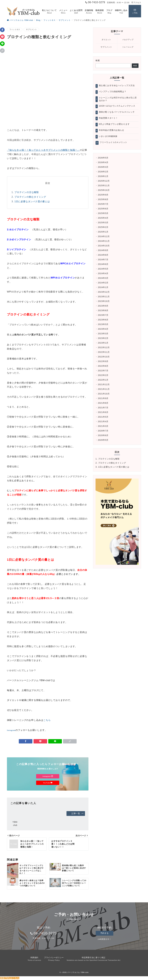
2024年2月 (103, 283)
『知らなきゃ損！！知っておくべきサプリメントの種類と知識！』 (43, 150)
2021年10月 (104, 394)
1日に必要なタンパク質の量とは (32, 201)
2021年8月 (103, 403)
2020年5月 (103, 440)
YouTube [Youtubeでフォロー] (48, 783)
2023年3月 (103, 334)
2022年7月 (103, 371)
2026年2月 (103, 172)
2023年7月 (103, 315)
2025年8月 (103, 199)
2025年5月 (103, 213)
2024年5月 (103, 269)
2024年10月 (104, 246)
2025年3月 (103, 223)
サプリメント (31, 29)
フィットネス (15, 29)
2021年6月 (103, 412)
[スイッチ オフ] (135, 11)
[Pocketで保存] (2, 37)
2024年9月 (103, 250)
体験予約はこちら (10, 978)
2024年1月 (103, 287)
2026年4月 (103, 162)
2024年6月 (103, 264)
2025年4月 (103, 218)
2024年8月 (103, 255)
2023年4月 (103, 329)
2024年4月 (103, 273)
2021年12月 (104, 384)
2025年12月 (104, 181)
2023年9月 (103, 306)
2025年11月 (104, 186)
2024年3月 (103, 278)
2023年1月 (103, 343)
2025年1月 (103, 232)
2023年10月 (104, 301)
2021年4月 (103, 421)
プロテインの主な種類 (27, 192)
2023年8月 (103, 310)
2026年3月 (103, 167)
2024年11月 (104, 241)
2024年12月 (104, 236)
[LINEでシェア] (2, 44)
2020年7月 (103, 431)
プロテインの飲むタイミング (30, 197)
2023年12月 (104, 292)
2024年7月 (103, 260)
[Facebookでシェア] (2, 30)
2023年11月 (104, 297)
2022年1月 (103, 380)
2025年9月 (103, 195)
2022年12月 (104, 347)
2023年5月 (103, 324)
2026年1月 (103, 176)
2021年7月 (103, 408)
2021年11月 (104, 389)
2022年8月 (103, 366)
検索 (98, 60)
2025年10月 (104, 190)
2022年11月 (104, 352)
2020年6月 (103, 435)
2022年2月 (103, 375)
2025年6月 (103, 209)
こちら (47, 720)
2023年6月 (103, 320)
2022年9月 (103, 361)
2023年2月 (103, 338)
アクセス (136, 3)
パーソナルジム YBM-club (78, 972)
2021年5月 (103, 417)
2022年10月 (104, 357)
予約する (104, 933)
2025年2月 (103, 227)
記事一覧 (78, 813)
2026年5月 (103, 158)
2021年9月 (103, 398)
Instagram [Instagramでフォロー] (48, 776)
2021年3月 (103, 426)
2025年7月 (103, 204)
